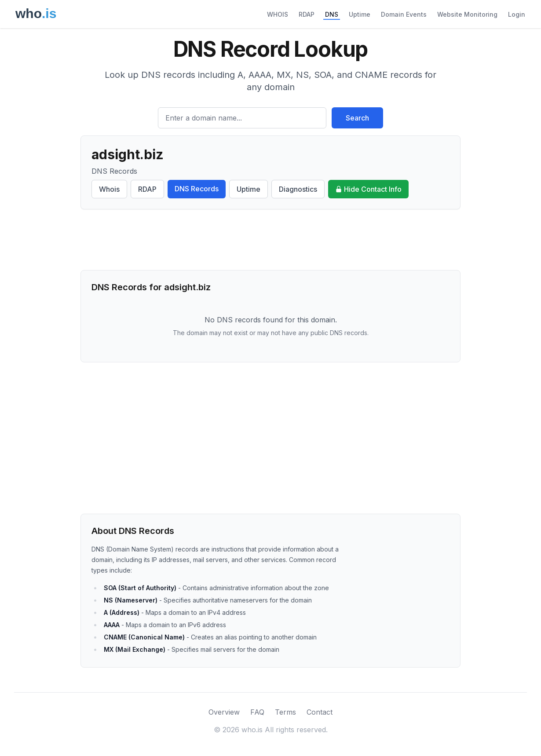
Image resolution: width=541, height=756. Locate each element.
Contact (320, 712)
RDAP (307, 14)
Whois (109, 189)
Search (357, 118)
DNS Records (197, 189)
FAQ (257, 712)
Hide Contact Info (368, 189)
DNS (332, 14)
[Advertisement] (270, 240)
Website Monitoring (467, 14)
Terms (285, 712)
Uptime (360, 14)
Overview (224, 712)
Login (517, 14)
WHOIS (278, 14)
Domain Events (404, 14)
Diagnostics (298, 189)
